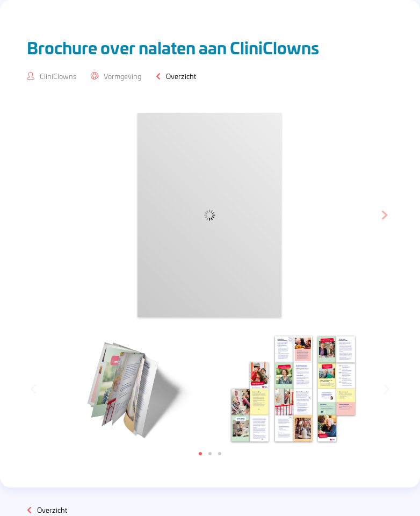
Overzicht (181, 76)
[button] (200, 454)
